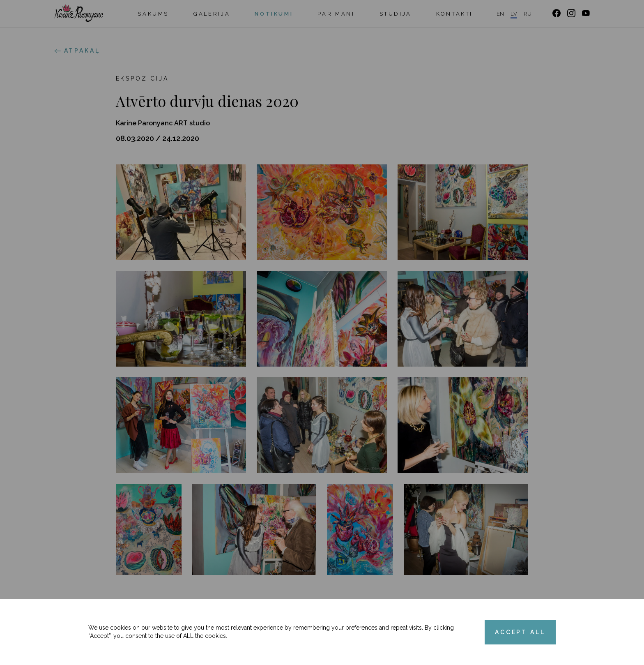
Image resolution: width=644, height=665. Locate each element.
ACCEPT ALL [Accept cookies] (520, 632)
